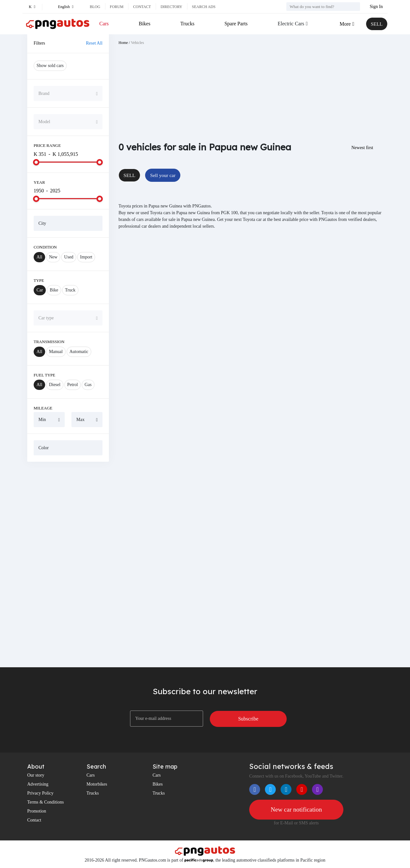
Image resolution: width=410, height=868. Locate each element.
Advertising (38, 784)
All (39, 257)
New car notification (296, 810)
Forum (117, 7)
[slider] (36, 162)
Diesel (55, 385)
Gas (88, 385)
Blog (95, 7)
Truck (70, 290)
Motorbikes (97, 784)
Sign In (376, 7)
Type (39, 280)
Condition (45, 247)
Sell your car (164, 175)
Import (86, 257)
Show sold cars (50, 66)
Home (123, 43)
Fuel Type (45, 375)
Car (40, 290)
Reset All (94, 43)
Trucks (187, 24)
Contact (142, 7)
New (53, 257)
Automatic (79, 352)
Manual (56, 352)
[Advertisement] (68, 564)
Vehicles (138, 43)
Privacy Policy (40, 793)
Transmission (49, 342)
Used (69, 257)
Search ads (204, 7)
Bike (54, 290)
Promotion (37, 811)
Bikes (144, 24)
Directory (171, 7)
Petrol (73, 385)
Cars (104, 24)
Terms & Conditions (45, 802)
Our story (36, 775)
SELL (376, 24)
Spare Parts (235, 24)
